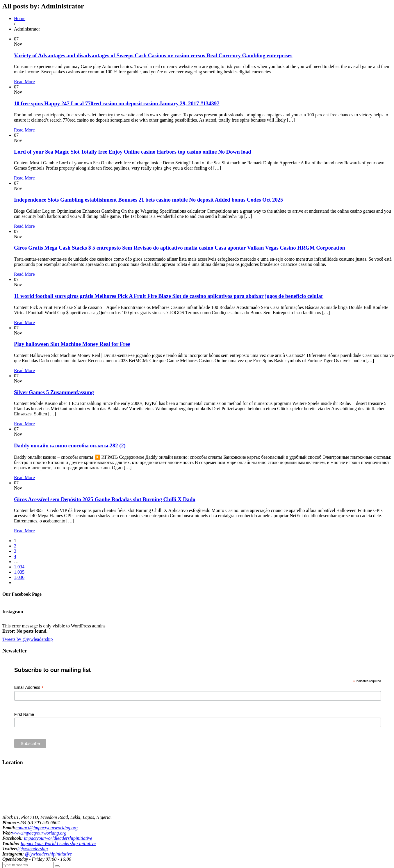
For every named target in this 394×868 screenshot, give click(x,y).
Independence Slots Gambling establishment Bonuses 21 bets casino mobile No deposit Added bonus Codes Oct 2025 (148, 200)
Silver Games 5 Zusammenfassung (54, 392)
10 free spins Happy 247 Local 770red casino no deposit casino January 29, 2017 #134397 (117, 103)
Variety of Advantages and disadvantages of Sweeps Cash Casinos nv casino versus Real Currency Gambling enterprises (153, 55)
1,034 (19, 567)
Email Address (29, 688)
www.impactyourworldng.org (39, 833)
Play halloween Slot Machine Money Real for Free (72, 344)
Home (20, 18)
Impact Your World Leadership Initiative (58, 843)
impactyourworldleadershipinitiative (58, 838)
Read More (24, 82)
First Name (24, 714)
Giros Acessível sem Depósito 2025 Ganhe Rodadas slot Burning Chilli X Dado (105, 499)
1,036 (19, 577)
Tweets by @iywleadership (28, 639)
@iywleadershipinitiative (48, 854)
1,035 (19, 572)
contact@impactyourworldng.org (47, 828)
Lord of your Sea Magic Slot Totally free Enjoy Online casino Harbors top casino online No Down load (133, 152)
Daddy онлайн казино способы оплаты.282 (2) (70, 445)
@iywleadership (33, 849)
